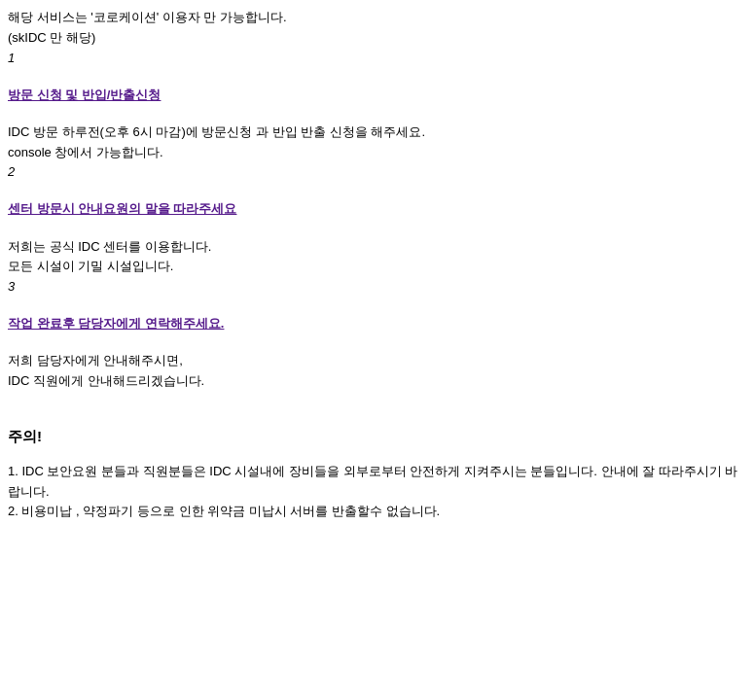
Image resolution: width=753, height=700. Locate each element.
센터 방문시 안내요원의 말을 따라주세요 (122, 209)
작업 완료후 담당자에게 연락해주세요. (116, 323)
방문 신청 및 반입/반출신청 (84, 95)
